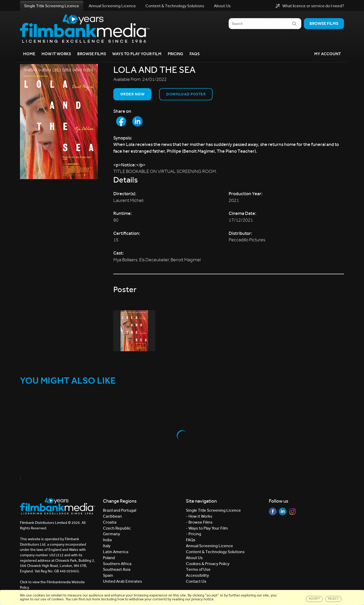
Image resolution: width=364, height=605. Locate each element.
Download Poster (186, 94)
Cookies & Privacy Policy (208, 564)
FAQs (195, 54)
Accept (314, 599)
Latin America (116, 552)
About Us (222, 6)
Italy (107, 546)
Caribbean (112, 516)
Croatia (110, 522)
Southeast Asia (117, 569)
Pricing (176, 54)
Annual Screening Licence (112, 6)
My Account (328, 54)
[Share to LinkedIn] (137, 121)
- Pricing (194, 534)
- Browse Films (199, 522)
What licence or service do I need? (310, 6)
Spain (108, 575)
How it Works (56, 54)
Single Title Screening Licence (52, 6)
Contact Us (196, 581)
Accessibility (197, 575)
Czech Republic (117, 528)
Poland (109, 558)
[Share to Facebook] (121, 121)
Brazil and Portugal (120, 510)
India (107, 540)
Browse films (324, 23)
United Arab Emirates (122, 581)
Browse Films (92, 54)
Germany (111, 534)
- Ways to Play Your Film (207, 528)
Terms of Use (198, 569)
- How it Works (199, 516)
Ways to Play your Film (137, 54)
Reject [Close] (333, 599)
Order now (132, 94)
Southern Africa (117, 564)
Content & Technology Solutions (175, 6)
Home (29, 54)
